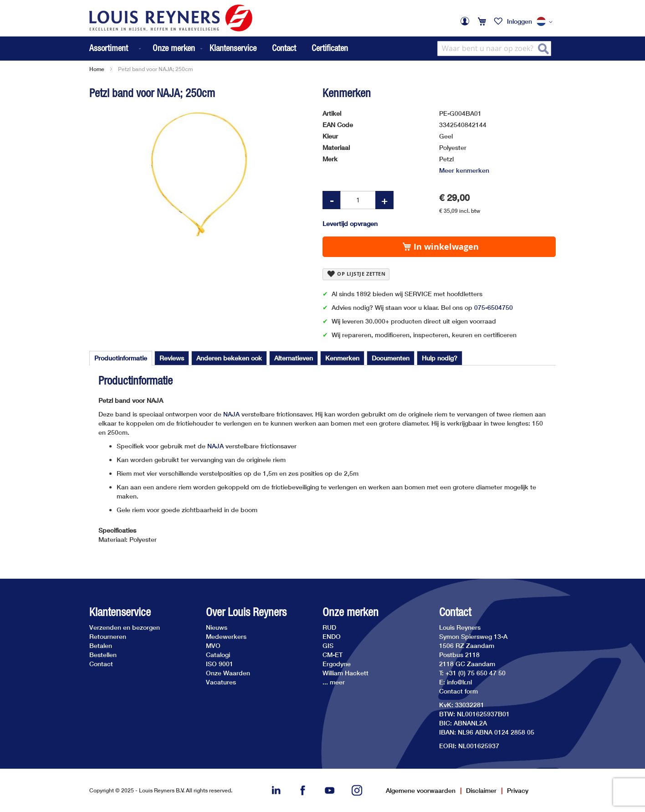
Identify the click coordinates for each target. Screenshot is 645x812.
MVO (213, 645)
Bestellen (103, 655)
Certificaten (330, 48)
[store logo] (171, 18)
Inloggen (520, 21)
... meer (334, 682)
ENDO (332, 636)
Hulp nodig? (440, 358)
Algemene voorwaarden (421, 790)
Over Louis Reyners (246, 612)
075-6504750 (494, 307)
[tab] (121, 358)
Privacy (518, 790)
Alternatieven (294, 358)
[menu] (147, 49)
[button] (546, 22)
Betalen (101, 645)
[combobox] (494, 49)
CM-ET (333, 655)
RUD (329, 627)
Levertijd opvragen (350, 224)
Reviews (172, 358)
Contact (284, 48)
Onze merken (351, 612)
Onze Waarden (228, 673)
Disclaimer (481, 790)
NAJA (231, 414)
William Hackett (346, 673)
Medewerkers (226, 636)
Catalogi (218, 655)
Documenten (391, 358)
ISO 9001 (220, 664)
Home (97, 69)
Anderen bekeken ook (229, 358)
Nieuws (217, 627)
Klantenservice (233, 48)
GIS (328, 645)
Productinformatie (121, 358)
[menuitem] (116, 49)
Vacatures (221, 682)
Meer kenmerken (464, 170)
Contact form (458, 691)
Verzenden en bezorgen (125, 627)
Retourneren (108, 636)
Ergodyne (337, 664)
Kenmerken (342, 358)
